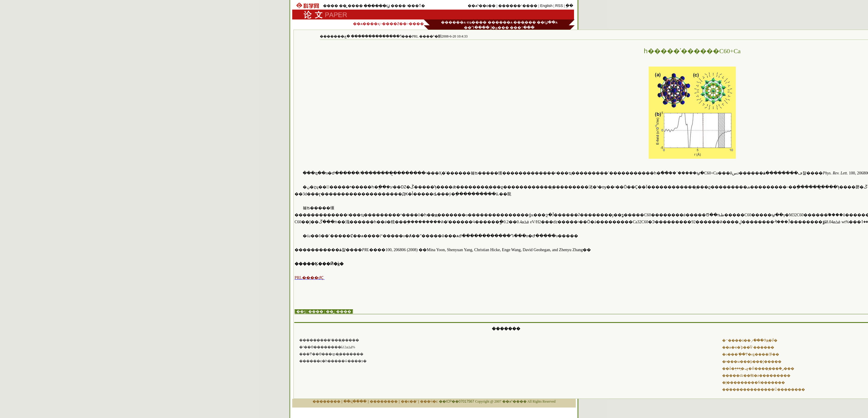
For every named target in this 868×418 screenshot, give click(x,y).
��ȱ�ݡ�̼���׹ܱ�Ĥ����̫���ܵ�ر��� (758, 369)
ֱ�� (569, 6)
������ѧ (453, 22)
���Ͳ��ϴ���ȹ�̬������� (331, 354)
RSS (559, 6)
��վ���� (355, 401)
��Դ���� (477, 27)
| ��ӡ (300, 311)
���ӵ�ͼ (429, 401)
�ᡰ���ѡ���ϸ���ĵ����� (752, 362)
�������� (327, 401)
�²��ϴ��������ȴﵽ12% (327, 347)
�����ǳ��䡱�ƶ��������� (756, 376)
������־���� (518, 6)
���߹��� (522, 27)
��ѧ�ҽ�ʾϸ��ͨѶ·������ (748, 347)
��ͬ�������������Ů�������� (764, 390)
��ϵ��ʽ (409, 401)
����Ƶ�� (394, 24)
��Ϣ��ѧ (547, 22)
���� (331, 6)
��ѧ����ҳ (366, 24)
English (546, 6)
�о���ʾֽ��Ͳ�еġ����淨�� (750, 354)
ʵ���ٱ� (416, 6)
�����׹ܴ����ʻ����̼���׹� (329, 340)
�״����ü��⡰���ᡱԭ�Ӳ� (750, 340)
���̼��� (525, 22)
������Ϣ (377, 6)
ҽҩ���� (477, 22)
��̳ (343, 6)
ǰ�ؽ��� (500, 27)
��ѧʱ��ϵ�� (482, 6)
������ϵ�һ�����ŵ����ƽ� (333, 361)
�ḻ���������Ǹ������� (754, 383)
